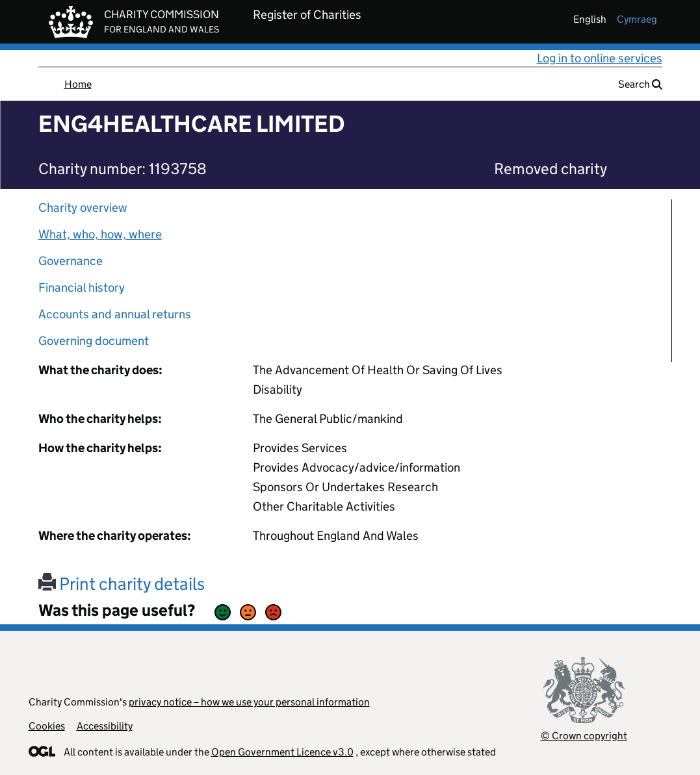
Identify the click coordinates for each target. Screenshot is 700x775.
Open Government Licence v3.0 (282, 752)
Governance (71, 261)
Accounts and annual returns (115, 314)
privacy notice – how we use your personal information (249, 702)
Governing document (94, 341)
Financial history (82, 287)
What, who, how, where (100, 234)
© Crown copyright (584, 736)
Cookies (47, 726)
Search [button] (640, 84)
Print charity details (122, 584)
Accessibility (105, 726)
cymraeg (637, 19)
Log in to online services (600, 58)
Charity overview (83, 208)
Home (78, 84)
